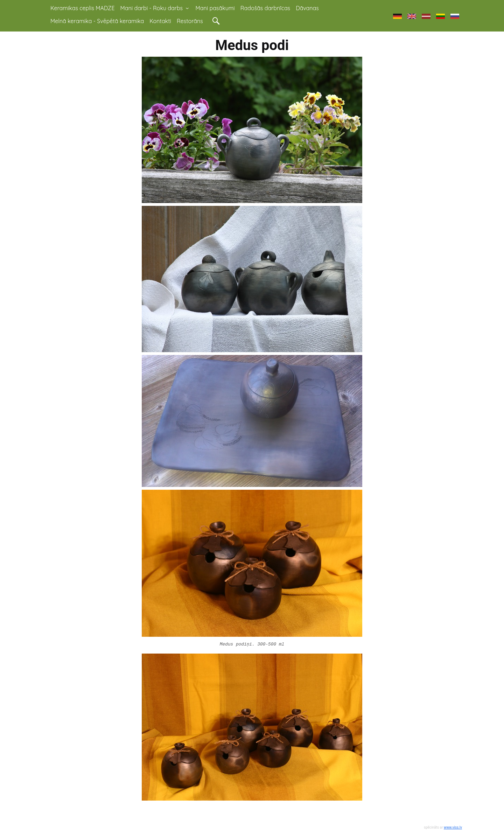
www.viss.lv (453, 827)
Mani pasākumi (215, 8)
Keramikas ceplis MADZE (83, 8)
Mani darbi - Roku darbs (155, 8)
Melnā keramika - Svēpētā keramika (97, 21)
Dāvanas (307, 8)
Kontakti (160, 21)
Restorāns (190, 21)
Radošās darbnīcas (265, 8)
